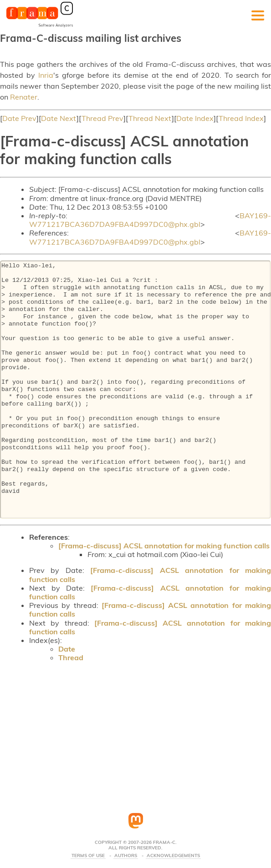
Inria (46, 75)
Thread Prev (102, 118)
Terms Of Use (88, 856)
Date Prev (19, 118)
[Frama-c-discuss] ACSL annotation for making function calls (164, 546)
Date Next (59, 118)
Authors (126, 856)
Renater (24, 97)
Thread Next (150, 118)
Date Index (195, 118)
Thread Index (241, 118)
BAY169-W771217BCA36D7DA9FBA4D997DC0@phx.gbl (150, 220)
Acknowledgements (173, 856)
